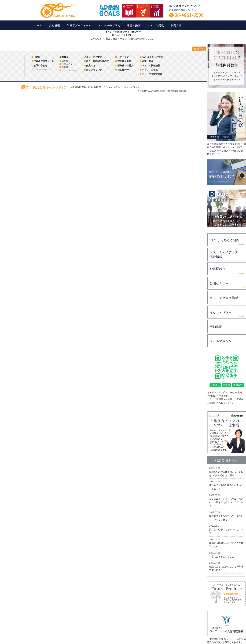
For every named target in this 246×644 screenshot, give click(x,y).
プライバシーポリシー (42, 69)
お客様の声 (123, 70)
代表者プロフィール (44, 61)
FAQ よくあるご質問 (153, 57)
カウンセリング (94, 70)
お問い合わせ (41, 66)
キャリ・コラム (150, 70)
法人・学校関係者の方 (97, 61)
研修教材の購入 (125, 66)
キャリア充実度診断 (152, 74)
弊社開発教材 (124, 61)
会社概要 (65, 67)
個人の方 (91, 66)
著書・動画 (148, 61)
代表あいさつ (67, 64)
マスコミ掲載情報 (151, 66)
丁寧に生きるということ (222, 557)
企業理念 (65, 61)
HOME (37, 57)
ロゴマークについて (69, 70)
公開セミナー (124, 57)
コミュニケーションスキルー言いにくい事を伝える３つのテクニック (226, 503)
